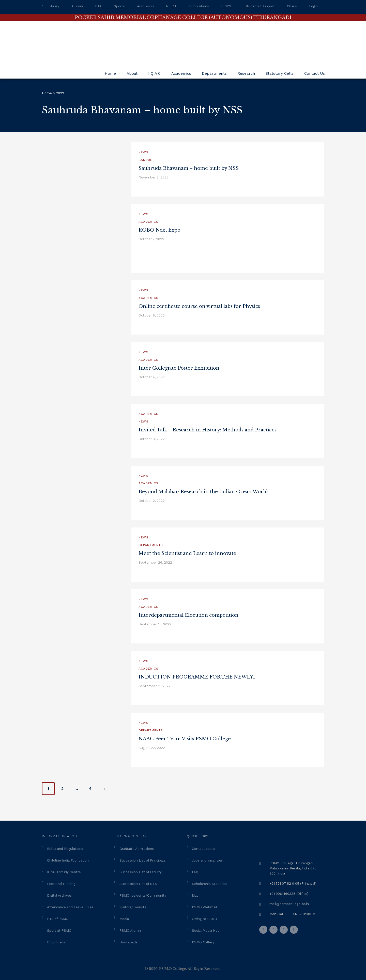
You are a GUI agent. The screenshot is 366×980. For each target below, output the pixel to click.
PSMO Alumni (131, 931)
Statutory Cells (280, 73)
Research (246, 73)
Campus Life (150, 160)
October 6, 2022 (152, 315)
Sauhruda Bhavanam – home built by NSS (189, 168)
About (132, 73)
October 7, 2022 (151, 239)
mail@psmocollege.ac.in (289, 904)
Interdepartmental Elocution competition (188, 615)
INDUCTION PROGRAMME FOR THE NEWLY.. (197, 677)
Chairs (292, 6)
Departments (214, 73)
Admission (145, 6)
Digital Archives (59, 895)
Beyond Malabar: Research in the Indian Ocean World (203, 492)
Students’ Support (260, 6)
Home (110, 73)
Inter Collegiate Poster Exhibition (179, 368)
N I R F (171, 6)
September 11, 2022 (155, 686)
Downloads (56, 942)
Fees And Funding (61, 884)
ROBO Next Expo (159, 230)
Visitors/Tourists (133, 907)
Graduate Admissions (137, 849)
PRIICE (227, 6)
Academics (181, 73)
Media (124, 919)
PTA (98, 6)
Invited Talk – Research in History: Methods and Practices (208, 430)
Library (54, 6)
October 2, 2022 (152, 501)
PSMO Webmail (204, 907)
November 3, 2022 (154, 177)
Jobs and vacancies (207, 860)
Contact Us (315, 73)
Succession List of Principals (142, 860)
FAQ (195, 872)
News (143, 152)
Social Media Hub (206, 931)
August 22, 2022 (152, 748)
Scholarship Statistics (210, 884)
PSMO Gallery (203, 942)
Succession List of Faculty (141, 872)
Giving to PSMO (204, 919)
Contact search (204, 849)
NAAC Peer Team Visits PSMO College (185, 739)
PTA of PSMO (58, 919)
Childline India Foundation (68, 860)
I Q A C (154, 73)
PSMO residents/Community (143, 895)
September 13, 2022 (155, 624)
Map (195, 895)
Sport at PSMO (59, 931)
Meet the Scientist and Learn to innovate (187, 553)
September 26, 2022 (155, 562)
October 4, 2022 (152, 377)
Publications (199, 6)
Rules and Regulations (65, 849)
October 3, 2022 (152, 439)
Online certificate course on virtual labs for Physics (199, 306)
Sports (119, 6)
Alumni (77, 6)
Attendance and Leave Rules (70, 907)
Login (313, 6)
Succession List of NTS (138, 884)
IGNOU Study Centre (64, 872)
